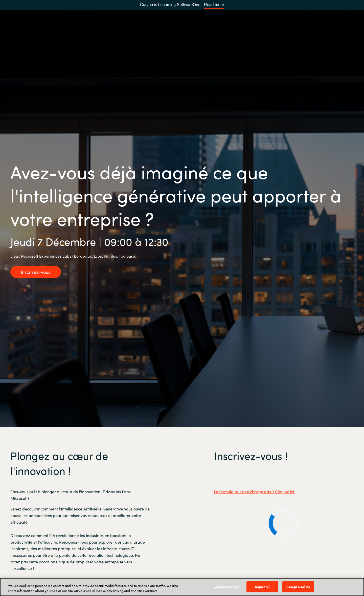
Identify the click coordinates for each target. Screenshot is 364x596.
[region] (182, 587)
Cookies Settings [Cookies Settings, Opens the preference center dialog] (226, 587)
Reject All (262, 587)
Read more (214, 5)
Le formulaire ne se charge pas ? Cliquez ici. (254, 491)
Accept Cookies (298, 587)
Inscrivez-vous (36, 272)
